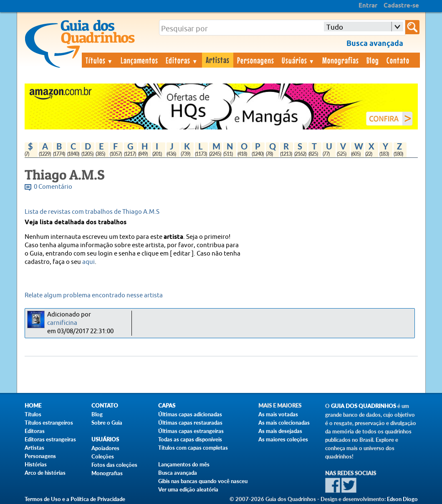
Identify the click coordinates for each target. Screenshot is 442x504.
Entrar (368, 6)
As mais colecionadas (284, 423)
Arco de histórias (45, 473)
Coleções (103, 456)
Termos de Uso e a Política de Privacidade (75, 499)
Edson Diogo (402, 499)
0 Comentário (53, 187)
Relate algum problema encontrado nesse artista (94, 295)
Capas (167, 406)
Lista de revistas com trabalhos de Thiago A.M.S (92, 212)
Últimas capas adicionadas (190, 414)
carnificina (62, 323)
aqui (88, 262)
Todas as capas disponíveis (190, 439)
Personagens (256, 60)
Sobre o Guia (107, 423)
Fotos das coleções (114, 465)
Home (33, 406)
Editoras (182, 60)
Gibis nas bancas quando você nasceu (203, 481)
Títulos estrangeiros (49, 423)
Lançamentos (139, 60)
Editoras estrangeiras (50, 439)
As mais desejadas (280, 431)
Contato (398, 60)
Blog (373, 60)
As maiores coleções (283, 439)
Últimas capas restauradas (190, 423)
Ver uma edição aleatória (188, 489)
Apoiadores (105, 448)
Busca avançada (178, 473)
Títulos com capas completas (193, 448)
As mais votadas (278, 414)
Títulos (100, 60)
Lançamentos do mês (184, 464)
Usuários (298, 60)
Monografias (341, 60)
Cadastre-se (401, 6)
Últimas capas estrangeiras (191, 431)
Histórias (36, 464)
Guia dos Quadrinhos (364, 406)
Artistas (218, 60)
